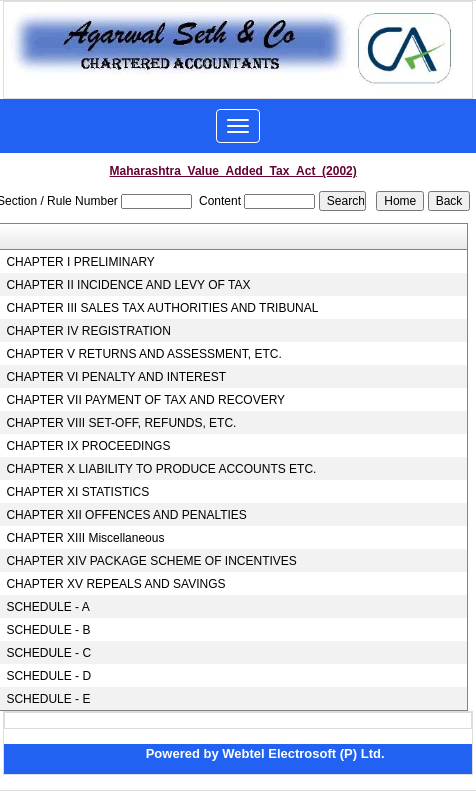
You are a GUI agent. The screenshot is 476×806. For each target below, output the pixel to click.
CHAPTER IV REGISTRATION (88, 331)
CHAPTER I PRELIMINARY (80, 262)
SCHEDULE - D (48, 676)
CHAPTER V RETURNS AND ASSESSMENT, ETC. (143, 354)
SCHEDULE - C (48, 653)
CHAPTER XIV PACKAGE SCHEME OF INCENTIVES (151, 561)
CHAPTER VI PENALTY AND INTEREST (116, 377)
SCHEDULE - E (48, 699)
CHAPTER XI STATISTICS (77, 492)
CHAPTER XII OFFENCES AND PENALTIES (126, 515)
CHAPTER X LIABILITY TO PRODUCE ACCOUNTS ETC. (161, 469)
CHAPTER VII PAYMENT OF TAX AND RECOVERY (145, 400)
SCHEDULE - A (47, 607)
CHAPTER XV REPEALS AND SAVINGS (115, 584)
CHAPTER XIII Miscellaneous (85, 538)
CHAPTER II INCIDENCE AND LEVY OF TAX (128, 285)
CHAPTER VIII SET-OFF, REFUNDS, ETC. (121, 423)
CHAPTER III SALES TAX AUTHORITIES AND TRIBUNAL (162, 308)
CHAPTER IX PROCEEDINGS (88, 446)
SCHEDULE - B (48, 630)
